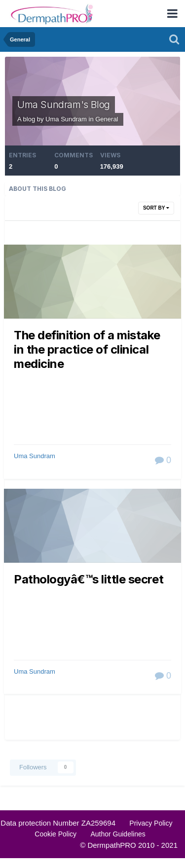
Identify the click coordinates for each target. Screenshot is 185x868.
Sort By (156, 208)
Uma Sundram (35, 456)
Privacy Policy (151, 823)
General (107, 119)
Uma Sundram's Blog (64, 105)
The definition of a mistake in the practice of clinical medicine (87, 350)
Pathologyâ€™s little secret (89, 579)
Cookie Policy (55, 834)
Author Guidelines (118, 834)
